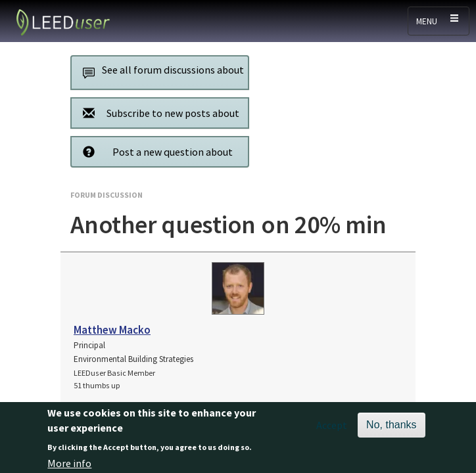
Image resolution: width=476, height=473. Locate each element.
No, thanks (391, 429)
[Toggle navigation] (439, 21)
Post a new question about (154, 151)
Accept (332, 429)
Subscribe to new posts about (157, 113)
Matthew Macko (112, 330)
